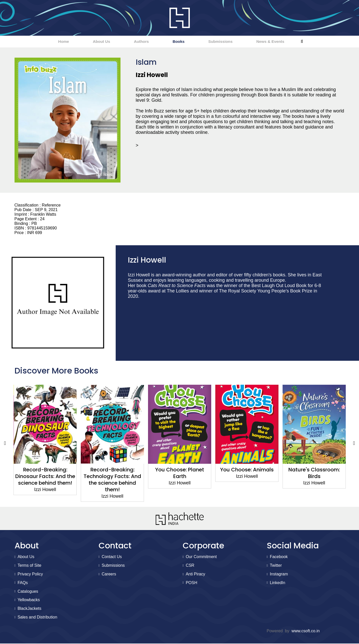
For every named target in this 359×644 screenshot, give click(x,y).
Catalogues (28, 592)
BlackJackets (29, 609)
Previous (5, 444)
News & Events (295, 42)
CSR (190, 566)
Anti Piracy (195, 575)
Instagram (279, 575)
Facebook (279, 557)
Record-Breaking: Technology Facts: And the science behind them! (112, 480)
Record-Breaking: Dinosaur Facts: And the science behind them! (45, 477)
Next (354, 444)
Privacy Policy (30, 575)
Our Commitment (201, 557)
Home (38, 42)
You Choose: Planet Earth (180, 473)
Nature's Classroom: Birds (314, 473)
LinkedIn (278, 583)
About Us (86, 42)
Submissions (235, 42)
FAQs (23, 583)
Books (183, 42)
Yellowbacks (29, 600)
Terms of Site (29, 566)
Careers (109, 575)
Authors (136, 42)
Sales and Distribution (37, 618)
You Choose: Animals (247, 470)
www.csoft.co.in (305, 631)
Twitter (276, 566)
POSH (191, 583)
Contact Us (112, 557)
